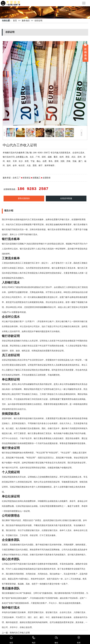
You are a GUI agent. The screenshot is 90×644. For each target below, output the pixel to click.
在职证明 (38, 21)
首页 (15, 21)
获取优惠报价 (24, 199)
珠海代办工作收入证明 (20, 633)
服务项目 (26, 21)
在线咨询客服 (66, 199)
